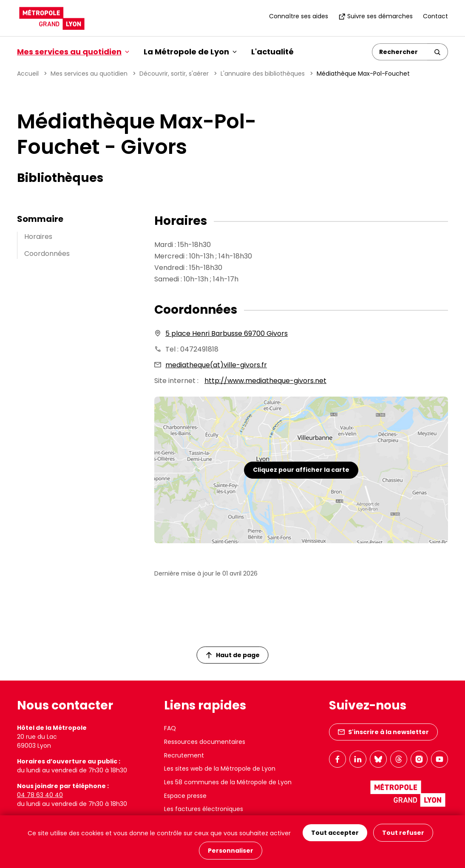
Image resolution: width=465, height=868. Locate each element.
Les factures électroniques (204, 809)
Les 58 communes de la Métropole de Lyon (228, 782)
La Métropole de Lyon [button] (190, 52)
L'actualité (272, 52)
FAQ (170, 728)
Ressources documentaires (205, 742)
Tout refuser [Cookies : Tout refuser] (403, 833)
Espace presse (185, 796)
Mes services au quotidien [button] (73, 52)
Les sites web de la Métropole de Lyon (220, 769)
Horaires (38, 237)
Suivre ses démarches (376, 16)
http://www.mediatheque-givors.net (265, 381)
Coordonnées (47, 254)
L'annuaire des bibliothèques (263, 74)
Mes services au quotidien (89, 74)
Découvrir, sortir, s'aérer (174, 74)
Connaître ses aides (299, 16)
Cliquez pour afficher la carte (301, 470)
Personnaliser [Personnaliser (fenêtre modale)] (231, 851)
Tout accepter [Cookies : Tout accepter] (335, 833)
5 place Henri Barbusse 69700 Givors (227, 333)
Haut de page (233, 655)
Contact (435, 16)
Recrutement (184, 755)
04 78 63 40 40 (40, 795)
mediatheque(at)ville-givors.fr (216, 365)
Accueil (28, 74)
